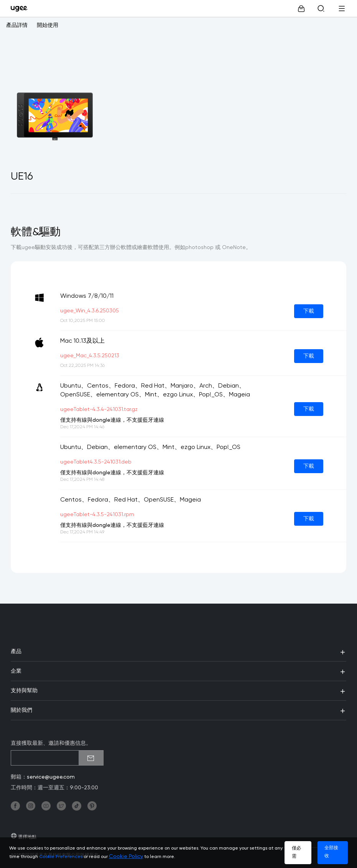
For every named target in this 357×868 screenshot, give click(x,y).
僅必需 (296, 852)
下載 (309, 311)
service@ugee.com (51, 777)
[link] (21, 8)
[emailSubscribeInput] (57, 758)
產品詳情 (17, 25)
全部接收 (331, 852)
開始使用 (48, 25)
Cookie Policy (126, 856)
